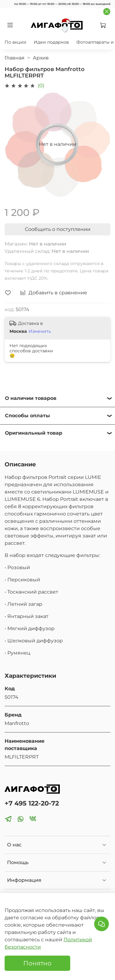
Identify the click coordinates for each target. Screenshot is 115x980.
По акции (15, 42)
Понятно (37, 963)
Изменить (40, 331)
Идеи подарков (51, 42)
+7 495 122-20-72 (32, 803)
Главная (15, 58)
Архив (41, 58)
